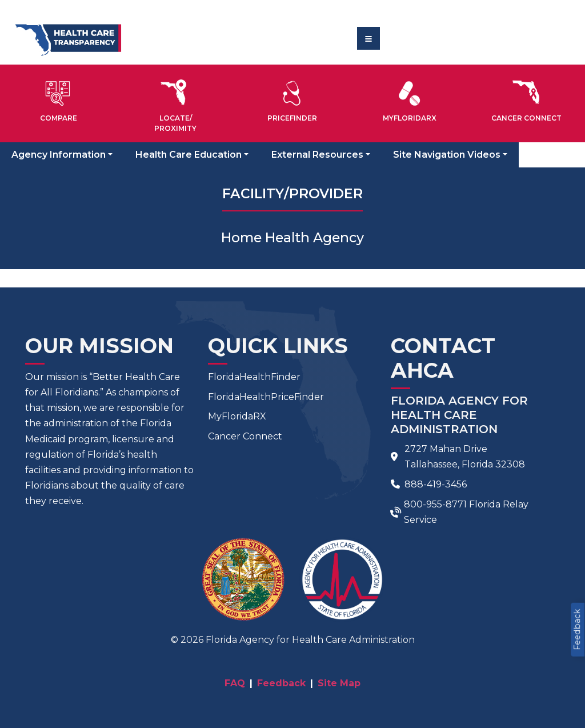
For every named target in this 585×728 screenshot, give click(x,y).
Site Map (339, 683)
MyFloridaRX (237, 416)
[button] (59, 99)
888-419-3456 (436, 484)
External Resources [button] (317, 155)
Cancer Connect (245, 436)
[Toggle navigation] (368, 38)
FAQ (235, 683)
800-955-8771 (435, 504)
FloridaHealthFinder (254, 377)
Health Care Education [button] (189, 155)
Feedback (577, 630)
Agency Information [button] (59, 155)
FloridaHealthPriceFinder (266, 397)
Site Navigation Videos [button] (447, 155)
